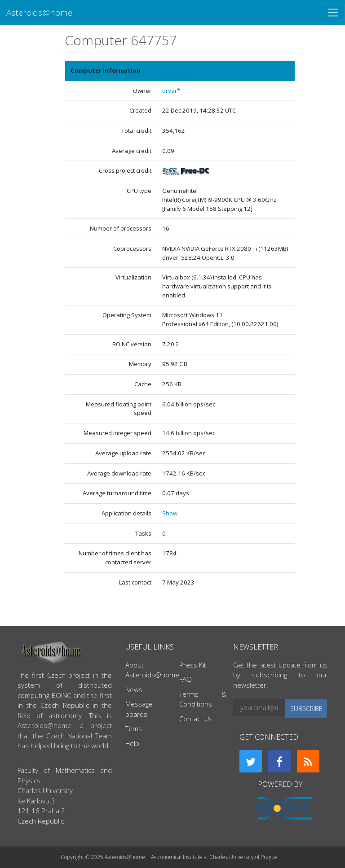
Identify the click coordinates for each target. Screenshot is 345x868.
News (134, 689)
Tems (134, 728)
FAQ (186, 679)
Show (170, 513)
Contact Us (196, 719)
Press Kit (193, 665)
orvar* (171, 91)
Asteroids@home (39, 12)
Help (132, 743)
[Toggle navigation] (333, 13)
